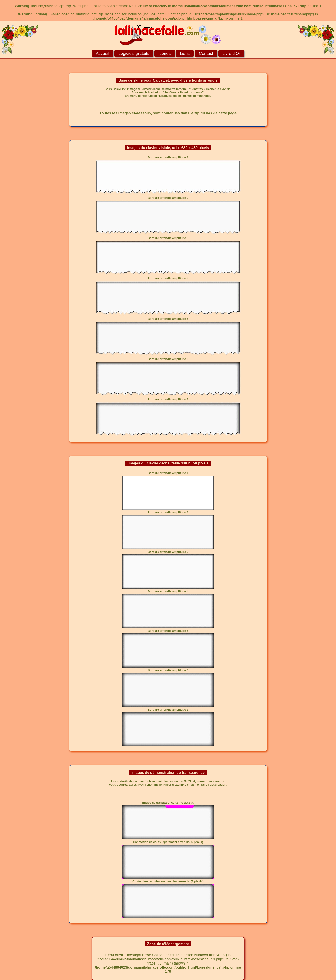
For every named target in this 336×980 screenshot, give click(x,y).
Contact (206, 53)
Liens (185, 53)
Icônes (165, 53)
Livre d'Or (231, 53)
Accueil (103, 53)
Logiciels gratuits (134, 53)
